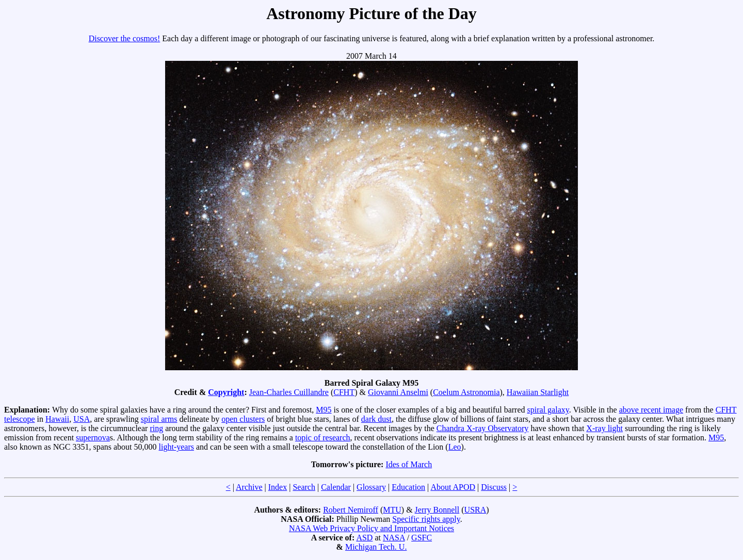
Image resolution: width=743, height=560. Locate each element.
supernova (93, 438)
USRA (475, 510)
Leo (455, 447)
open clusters (243, 419)
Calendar (336, 487)
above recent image (651, 410)
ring (156, 428)
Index (278, 487)
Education (408, 487)
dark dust (376, 419)
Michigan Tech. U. (376, 547)
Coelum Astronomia (466, 392)
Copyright (226, 392)
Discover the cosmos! (125, 38)
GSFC (422, 538)
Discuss (494, 487)
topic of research (323, 438)
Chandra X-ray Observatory (483, 428)
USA (82, 419)
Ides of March (409, 464)
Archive (249, 487)
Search (304, 487)
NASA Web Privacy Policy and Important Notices (372, 528)
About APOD (453, 487)
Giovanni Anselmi (398, 392)
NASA (394, 538)
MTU (392, 510)
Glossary (371, 487)
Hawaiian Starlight (538, 392)
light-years (176, 447)
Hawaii (57, 419)
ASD (364, 538)
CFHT (344, 392)
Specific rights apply (426, 519)
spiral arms (159, 419)
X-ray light (604, 428)
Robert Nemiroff (351, 510)
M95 (324, 410)
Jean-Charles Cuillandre (289, 392)
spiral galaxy (548, 410)
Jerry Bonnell (437, 510)
